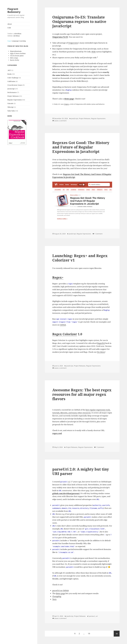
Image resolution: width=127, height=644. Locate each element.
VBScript (10, 107)
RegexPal (101, 343)
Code (9, 28)
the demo (101, 352)
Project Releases (13, 96)
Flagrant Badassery (14, 10)
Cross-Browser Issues (15, 85)
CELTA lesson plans (17, 56)
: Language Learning (17, 41)
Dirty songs (14, 58)
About (10, 24)
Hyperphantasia (16, 51)
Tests (54, 599)
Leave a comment (60, 121)
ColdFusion (11, 81)
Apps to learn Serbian (18, 53)
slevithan (18, 34)
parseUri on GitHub (61, 590)
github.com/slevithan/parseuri (66, 493)
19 (90, 633)
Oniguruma (73, 43)
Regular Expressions (15, 100)
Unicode (10, 103)
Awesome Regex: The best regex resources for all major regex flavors (82, 394)
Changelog (57, 596)
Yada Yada (11, 111)
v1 (69, 482)
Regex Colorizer (65, 334)
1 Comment (98, 234)
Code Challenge (13, 78)
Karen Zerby (15, 60)
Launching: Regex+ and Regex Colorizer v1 (80, 258)
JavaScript (11, 89)
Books (9, 74)
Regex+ (58, 277)
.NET (9, 70)
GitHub (63, 325)
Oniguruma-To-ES (60, 37)
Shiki (94, 52)
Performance (12, 92)
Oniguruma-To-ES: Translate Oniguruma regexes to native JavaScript (79, 21)
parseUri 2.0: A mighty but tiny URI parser (81, 471)
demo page (69, 99)
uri (97, 616)
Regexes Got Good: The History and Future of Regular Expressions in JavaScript (81, 147)
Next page (117, 634)
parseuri (92, 616)
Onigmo (66, 104)
